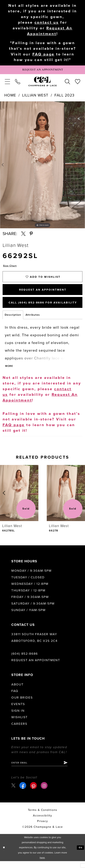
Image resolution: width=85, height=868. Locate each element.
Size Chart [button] (11, 267)
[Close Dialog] (4, 854)
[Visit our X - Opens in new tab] (14, 792)
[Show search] (67, 83)
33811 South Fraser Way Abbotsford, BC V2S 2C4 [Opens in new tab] (34, 644)
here (42, 864)
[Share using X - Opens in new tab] (23, 235)
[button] (7, 83)
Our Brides (22, 704)
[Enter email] (42, 769)
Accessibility (43, 822)
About (17, 691)
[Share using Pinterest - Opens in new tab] (31, 235)
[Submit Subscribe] (71, 769)
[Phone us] (18, 83)
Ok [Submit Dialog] (80, 854)
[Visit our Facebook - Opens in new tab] (23, 792)
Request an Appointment (36, 666)
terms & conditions (43, 817)
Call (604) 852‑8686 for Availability (46, 308)
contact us (47, 22)
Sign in (18, 717)
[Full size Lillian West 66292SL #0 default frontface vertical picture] (43, 166)
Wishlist (20, 723)
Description (13, 320)
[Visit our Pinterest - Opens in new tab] (34, 792)
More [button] (10, 372)
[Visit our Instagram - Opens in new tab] (45, 792)
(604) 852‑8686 (25, 660)
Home (10, 97)
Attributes (33, 320)
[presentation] (19, 499)
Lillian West (35, 97)
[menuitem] (7, 83)
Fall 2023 (64, 97)
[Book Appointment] (43, 71)
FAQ (15, 697)
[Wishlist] (78, 83)
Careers (19, 730)
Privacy (43, 828)
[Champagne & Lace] (43, 83)
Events (18, 710)
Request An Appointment (43, 293)
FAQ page (43, 55)
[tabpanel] (43, 166)
